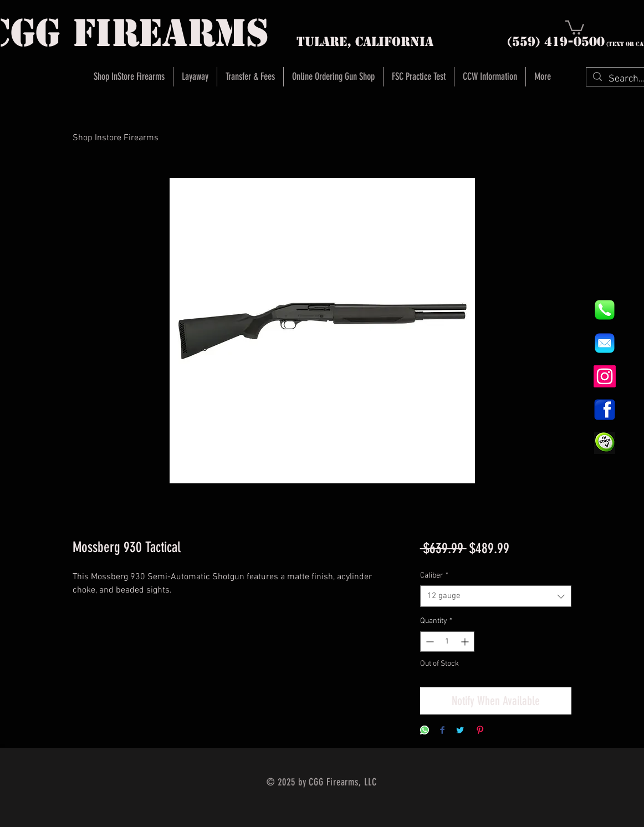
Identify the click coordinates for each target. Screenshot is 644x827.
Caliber (434, 576)
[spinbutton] (447, 642)
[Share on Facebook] (442, 731)
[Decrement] (429, 642)
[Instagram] (605, 376)
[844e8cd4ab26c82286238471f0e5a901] (605, 310)
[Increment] (466, 642)
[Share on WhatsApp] (425, 731)
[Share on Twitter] (460, 731)
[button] (575, 27)
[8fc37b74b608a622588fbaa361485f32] (605, 343)
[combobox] (496, 596)
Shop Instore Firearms (116, 138)
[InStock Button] (605, 443)
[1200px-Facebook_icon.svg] (605, 410)
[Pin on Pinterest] (480, 731)
